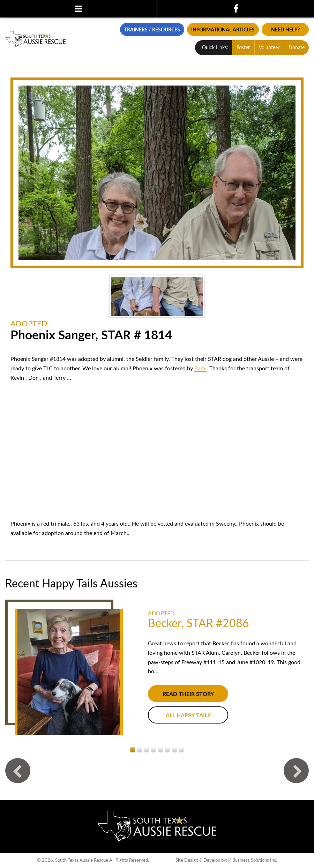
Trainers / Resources (152, 30)
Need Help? (285, 30)
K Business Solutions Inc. (253, 860)
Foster (243, 48)
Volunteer (269, 48)
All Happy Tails (188, 715)
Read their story (188, 694)
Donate (297, 48)
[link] (200, 369)
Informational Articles (223, 30)
